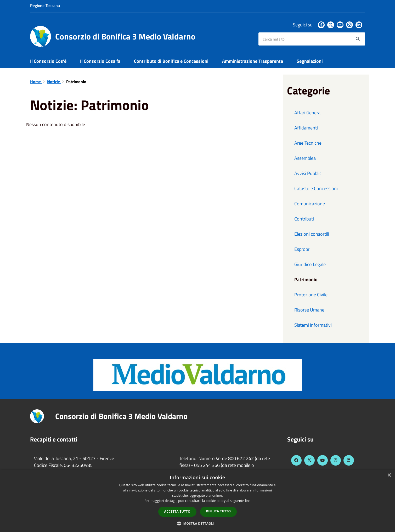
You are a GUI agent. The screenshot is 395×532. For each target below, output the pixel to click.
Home (36, 82)
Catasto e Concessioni (316, 188)
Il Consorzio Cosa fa (100, 61)
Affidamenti (306, 128)
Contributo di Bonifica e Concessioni (171, 61)
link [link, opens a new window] (248, 501)
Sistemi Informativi (313, 325)
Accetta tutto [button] (177, 511)
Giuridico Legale (310, 264)
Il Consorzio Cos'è (48, 61)
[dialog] (197, 501)
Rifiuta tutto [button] (219, 511)
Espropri (302, 249)
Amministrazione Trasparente (253, 61)
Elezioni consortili (312, 234)
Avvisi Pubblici (308, 173)
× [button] (389, 475)
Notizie (54, 82)
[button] (197, 523)
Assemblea (305, 158)
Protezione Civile (311, 295)
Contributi (304, 219)
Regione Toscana (45, 5)
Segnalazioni (310, 61)
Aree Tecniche (308, 143)
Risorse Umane (309, 310)
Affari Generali (308, 113)
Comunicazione (310, 204)
